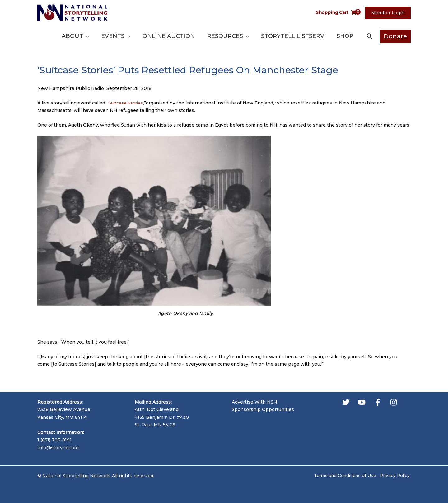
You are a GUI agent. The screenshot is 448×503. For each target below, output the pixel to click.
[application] (123, 36)
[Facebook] (378, 402)
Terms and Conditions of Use (342, 476)
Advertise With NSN (254, 402)
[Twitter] (346, 402)
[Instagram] (394, 402)
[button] (370, 36)
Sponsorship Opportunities (263, 409)
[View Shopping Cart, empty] (340, 13)
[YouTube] (362, 402)
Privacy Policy (395, 476)
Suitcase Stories (126, 103)
